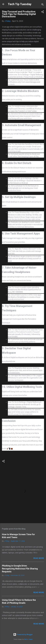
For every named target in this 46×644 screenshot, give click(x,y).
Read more (39, 558)
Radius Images (28, 639)
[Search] (43, 5)
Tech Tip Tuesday (20, 4)
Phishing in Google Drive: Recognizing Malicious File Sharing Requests (20, 569)
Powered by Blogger (23, 634)
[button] (43, 12)
